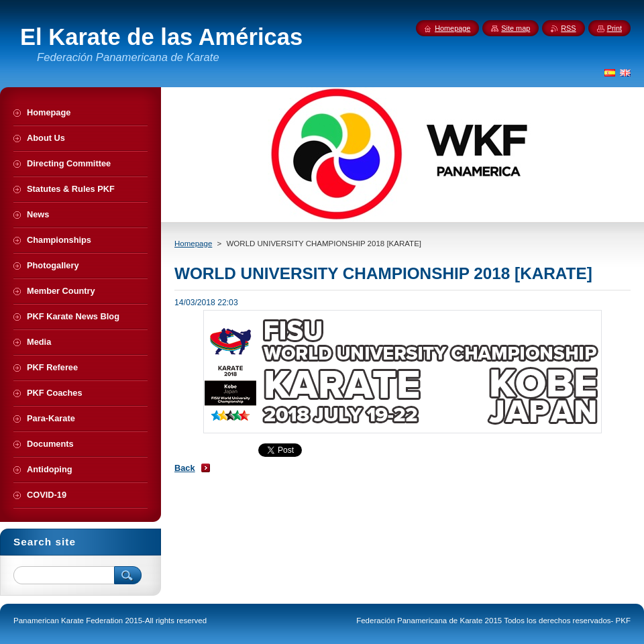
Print (614, 28)
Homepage (193, 244)
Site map (516, 28)
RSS (568, 28)
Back (185, 468)
